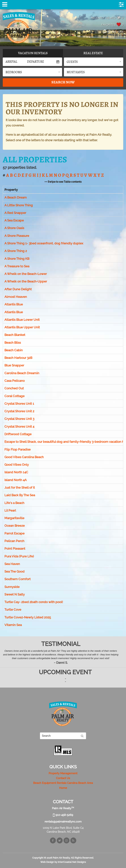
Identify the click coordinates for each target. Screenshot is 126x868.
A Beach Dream (16, 197)
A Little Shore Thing (19, 205)
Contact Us (63, 778)
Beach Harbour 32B (18, 358)
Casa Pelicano (15, 381)
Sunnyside (12, 587)
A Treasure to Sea (17, 266)
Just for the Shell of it (20, 488)
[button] (94, 62)
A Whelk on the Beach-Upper (26, 282)
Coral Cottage (14, 396)
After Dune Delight (18, 289)
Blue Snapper (14, 366)
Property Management (63, 773)
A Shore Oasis (14, 228)
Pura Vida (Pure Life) (19, 556)
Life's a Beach (14, 503)
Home (63, 788)
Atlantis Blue (14, 304)
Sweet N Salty (15, 594)
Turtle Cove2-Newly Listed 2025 (28, 617)
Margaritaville (14, 518)
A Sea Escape (14, 220)
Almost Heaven (16, 297)
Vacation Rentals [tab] (33, 53)
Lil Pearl (10, 510)
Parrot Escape (14, 533)
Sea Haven (12, 564)
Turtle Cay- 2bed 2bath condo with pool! (34, 602)
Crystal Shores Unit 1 (19, 404)
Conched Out (14, 388)
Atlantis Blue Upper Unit (22, 327)
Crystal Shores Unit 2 (19, 411)
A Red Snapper (15, 213)
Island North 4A (16, 480)
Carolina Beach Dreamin (22, 373)
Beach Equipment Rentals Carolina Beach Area (63, 783)
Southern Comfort (17, 579)
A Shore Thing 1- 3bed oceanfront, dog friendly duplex (44, 243)
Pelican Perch (14, 541)
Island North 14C (16, 472)
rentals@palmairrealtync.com (63, 822)
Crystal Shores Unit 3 (19, 419)
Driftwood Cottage (18, 434)
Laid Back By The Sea (20, 495)
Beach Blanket (15, 335)
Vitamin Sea (13, 625)
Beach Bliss (13, 343)
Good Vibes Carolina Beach (24, 457)
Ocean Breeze (15, 526)
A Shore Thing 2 (16, 251)
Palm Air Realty (19, 28)
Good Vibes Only (17, 465)
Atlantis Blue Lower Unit (22, 320)
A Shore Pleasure (17, 236)
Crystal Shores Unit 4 (19, 427)
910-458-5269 (113, 32)
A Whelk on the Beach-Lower (26, 274)
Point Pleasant (15, 549)
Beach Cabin (14, 350)
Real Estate (93, 53)
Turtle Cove (13, 610)
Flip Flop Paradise (17, 449)
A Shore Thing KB (17, 259)
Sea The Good (14, 571)
